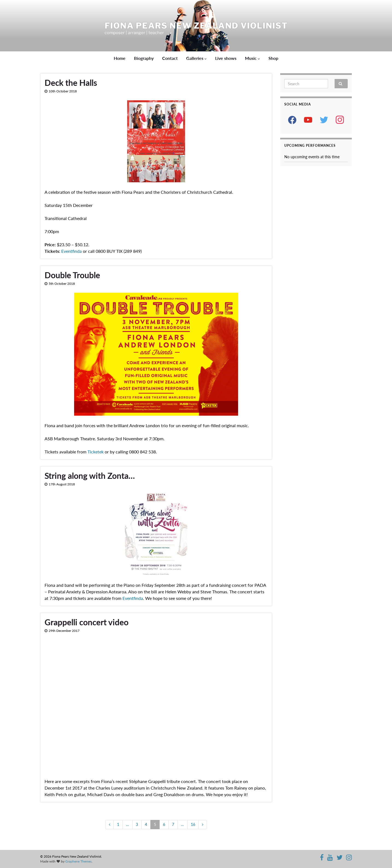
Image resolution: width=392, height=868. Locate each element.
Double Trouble (72, 275)
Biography (144, 58)
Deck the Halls (71, 83)
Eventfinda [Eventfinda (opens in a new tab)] (71, 251)
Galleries (196, 58)
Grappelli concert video (87, 622)
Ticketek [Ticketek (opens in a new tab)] (96, 452)
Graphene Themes (78, 861)
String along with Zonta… (90, 476)
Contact (170, 58)
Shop (273, 58)
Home (120, 58)
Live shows (226, 58)
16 (193, 824)
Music (252, 58)
